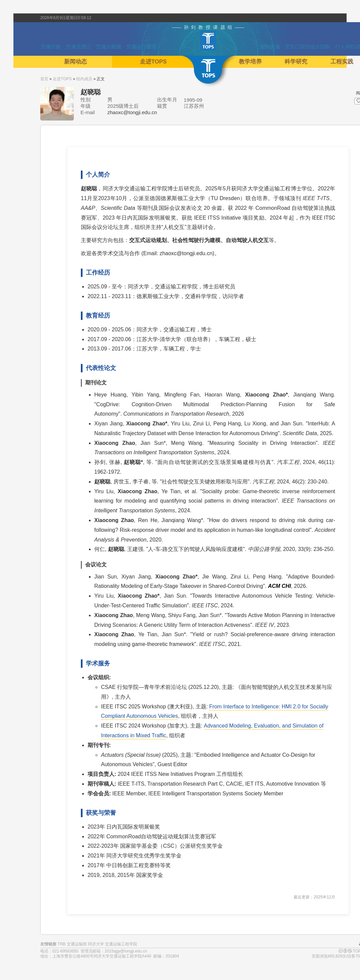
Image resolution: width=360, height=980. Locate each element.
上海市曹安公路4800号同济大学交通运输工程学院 (97, 956)
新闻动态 (75, 62)
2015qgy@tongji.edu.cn (126, 951)
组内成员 (84, 79)
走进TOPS (62, 79)
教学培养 (250, 62)
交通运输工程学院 (121, 944)
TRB (61, 944)
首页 (44, 79)
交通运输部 (77, 944)
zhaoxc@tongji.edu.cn (132, 112)
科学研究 (296, 62)
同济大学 (96, 944)
